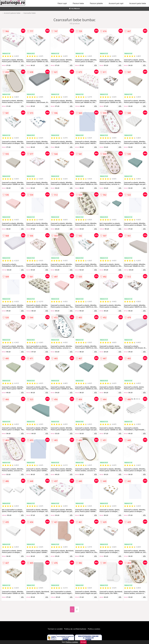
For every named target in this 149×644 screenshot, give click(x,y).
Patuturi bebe (78, 3)
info (22, 65)
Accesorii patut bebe (138, 3)
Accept (83, 642)
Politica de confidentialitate (75, 629)
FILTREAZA (74, 9)
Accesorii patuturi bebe (12, 13)
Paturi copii (62, 3)
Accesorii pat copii (116, 3)
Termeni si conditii (55, 629)
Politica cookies (94, 629)
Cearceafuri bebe (30, 13)
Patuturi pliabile (96, 3)
